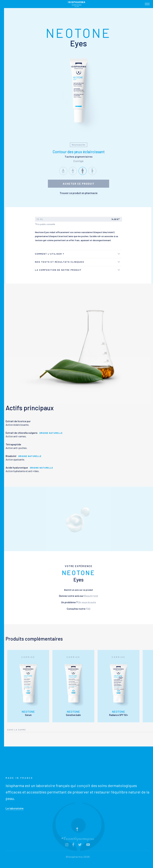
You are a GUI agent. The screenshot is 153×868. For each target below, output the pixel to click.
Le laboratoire (15, 808)
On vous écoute (87, 602)
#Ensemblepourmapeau (78, 838)
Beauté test (91, 596)
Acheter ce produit (79, 184)
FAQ (88, 609)
